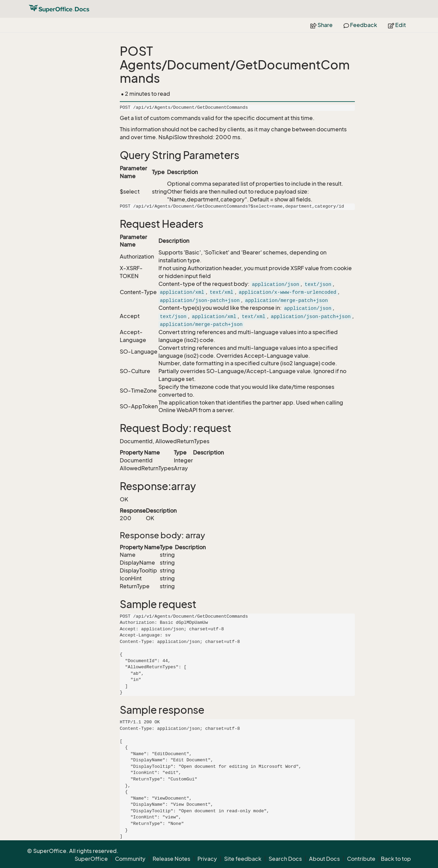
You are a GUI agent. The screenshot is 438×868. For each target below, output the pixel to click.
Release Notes (171, 859)
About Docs (324, 859)
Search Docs (285, 859)
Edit (397, 25)
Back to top (396, 859)
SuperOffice (91, 859)
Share (321, 25)
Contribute (361, 859)
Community (130, 859)
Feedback (360, 25)
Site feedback (243, 859)
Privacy (207, 859)
